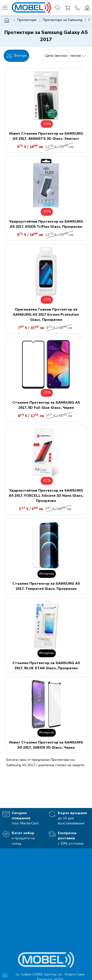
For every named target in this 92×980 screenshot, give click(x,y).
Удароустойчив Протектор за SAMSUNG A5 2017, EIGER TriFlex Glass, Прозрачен (46, 224)
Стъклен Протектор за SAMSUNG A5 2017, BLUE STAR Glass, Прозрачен (46, 666)
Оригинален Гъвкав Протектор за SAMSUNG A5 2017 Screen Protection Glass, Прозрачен (46, 315)
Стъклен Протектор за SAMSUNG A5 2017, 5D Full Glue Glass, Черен (46, 405)
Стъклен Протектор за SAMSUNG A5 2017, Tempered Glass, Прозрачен (46, 586)
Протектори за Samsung (63, 20)
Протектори (27, 20)
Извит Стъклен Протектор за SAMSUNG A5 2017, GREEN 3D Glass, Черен (46, 745)
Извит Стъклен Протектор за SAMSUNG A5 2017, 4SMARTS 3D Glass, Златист (46, 136)
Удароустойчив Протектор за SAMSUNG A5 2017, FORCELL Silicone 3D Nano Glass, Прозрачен (46, 496)
